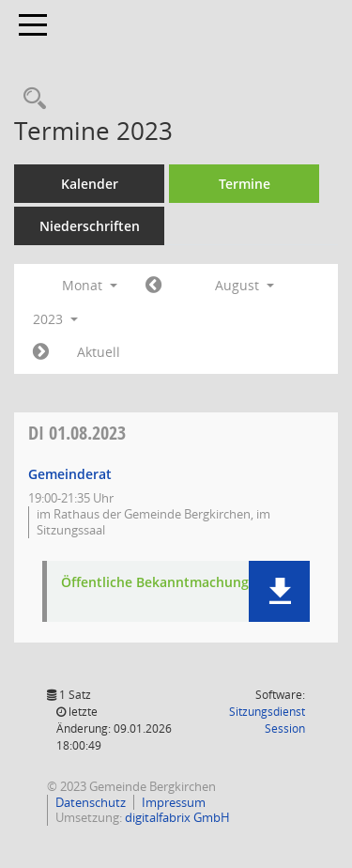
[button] (279, 591)
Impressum (174, 802)
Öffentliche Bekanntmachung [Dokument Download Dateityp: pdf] (155, 583)
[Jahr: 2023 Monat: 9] (41, 352)
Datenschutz (91, 802)
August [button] (245, 285)
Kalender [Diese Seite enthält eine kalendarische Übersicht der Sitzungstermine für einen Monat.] (90, 184)
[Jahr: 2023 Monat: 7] (153, 286)
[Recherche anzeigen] (30, 99)
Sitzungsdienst (267, 720)
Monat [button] (90, 285)
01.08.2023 (77, 433)
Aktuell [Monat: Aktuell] (99, 352)
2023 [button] (55, 319)
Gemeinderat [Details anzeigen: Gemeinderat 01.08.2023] (70, 474)
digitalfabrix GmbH (177, 817)
